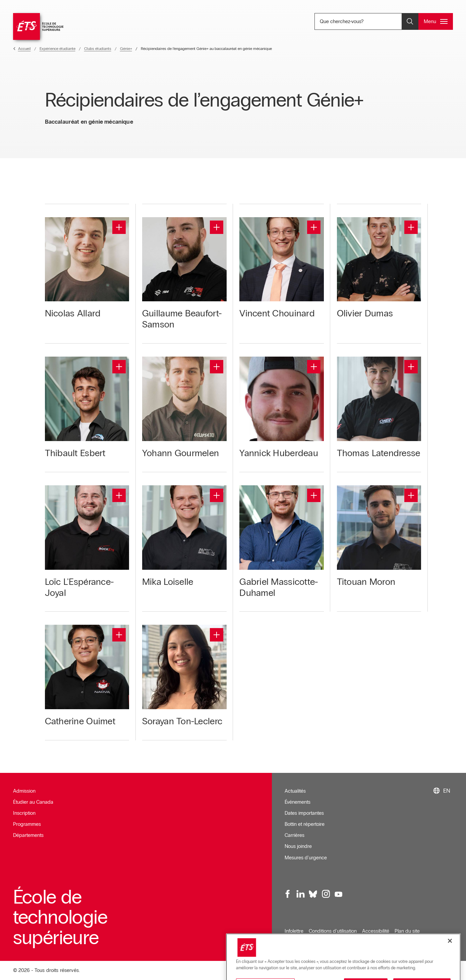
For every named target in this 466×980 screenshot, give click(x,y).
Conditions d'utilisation (333, 931)
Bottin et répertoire (305, 824)
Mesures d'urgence (306, 858)
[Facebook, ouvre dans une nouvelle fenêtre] (288, 894)
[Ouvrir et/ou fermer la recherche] (410, 21)
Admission (24, 791)
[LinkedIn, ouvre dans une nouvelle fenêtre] (300, 894)
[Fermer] (450, 964)
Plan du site (407, 931)
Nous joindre (298, 846)
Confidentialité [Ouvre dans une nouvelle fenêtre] (300, 942)
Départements (28, 835)
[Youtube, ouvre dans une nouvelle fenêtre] (338, 894)
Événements (298, 802)
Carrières (295, 835)
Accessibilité (376, 931)
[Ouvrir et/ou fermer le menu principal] (436, 21)
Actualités (295, 791)
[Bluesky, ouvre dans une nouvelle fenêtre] (313, 894)
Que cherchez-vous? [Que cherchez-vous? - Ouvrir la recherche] (364, 21)
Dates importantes (304, 813)
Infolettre (294, 931)
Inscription (24, 813)
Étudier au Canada (33, 802)
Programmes (27, 824)
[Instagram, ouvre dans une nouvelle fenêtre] (326, 894)
